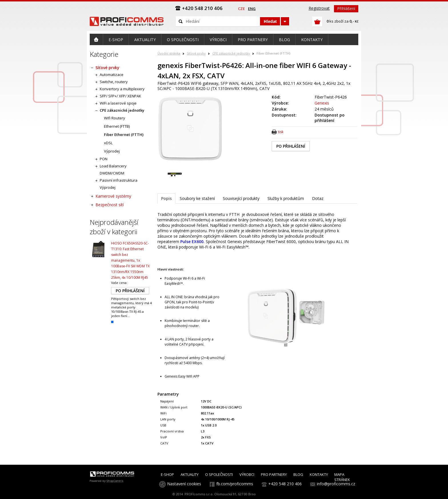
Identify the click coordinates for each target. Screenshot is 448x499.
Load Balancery (113, 166)
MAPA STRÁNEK (342, 477)
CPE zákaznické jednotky (231, 53)
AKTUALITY (190, 474)
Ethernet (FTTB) (117, 126)
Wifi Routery (115, 118)
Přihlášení (346, 8)
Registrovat (319, 8)
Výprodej (112, 151)
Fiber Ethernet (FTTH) (274, 53)
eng (252, 9)
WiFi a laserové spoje (118, 103)
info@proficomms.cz (336, 484)
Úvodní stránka (169, 53)
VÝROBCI (247, 474)
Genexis (322, 103)
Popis (166, 198)
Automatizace (112, 75)
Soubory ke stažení (197, 198)
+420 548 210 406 (285, 484)
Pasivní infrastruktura (119, 180)
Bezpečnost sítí (110, 205)
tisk (281, 132)
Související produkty (241, 198)
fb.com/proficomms (235, 484)
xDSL (108, 143)
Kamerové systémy (113, 196)
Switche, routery (114, 82)
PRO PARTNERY (274, 474)
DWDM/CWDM (112, 173)
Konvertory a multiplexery (122, 89)
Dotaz (318, 198)
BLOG (298, 474)
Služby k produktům (286, 198)
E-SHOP (167, 474)
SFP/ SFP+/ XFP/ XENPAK (120, 96)
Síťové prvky (196, 53)
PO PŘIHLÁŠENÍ (291, 146)
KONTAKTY (319, 474)
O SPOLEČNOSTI (219, 474)
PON (104, 159)
